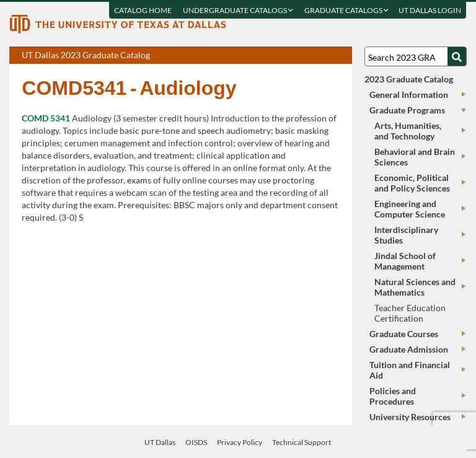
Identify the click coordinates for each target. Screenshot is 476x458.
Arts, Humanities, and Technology (408, 131)
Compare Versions (341, 56)
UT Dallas (160, 442)
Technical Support (302, 442)
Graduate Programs (407, 110)
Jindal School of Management (405, 261)
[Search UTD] (457, 56)
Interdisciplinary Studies (406, 235)
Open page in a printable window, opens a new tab (326, 56)
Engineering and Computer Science (410, 209)
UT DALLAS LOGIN (430, 10)
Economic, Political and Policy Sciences (412, 183)
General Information (409, 95)
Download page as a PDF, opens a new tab (298, 56)
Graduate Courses (404, 334)
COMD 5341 (46, 118)
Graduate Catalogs (347, 10)
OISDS (196, 442)
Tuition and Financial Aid (410, 370)
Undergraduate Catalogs (239, 10)
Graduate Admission (409, 349)
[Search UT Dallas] (415, 56)
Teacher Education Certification (410, 313)
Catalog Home (143, 10)
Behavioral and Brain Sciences (415, 157)
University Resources (410, 417)
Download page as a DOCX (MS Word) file (312, 56)
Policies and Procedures (393, 396)
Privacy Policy (240, 442)
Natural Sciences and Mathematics (415, 287)
